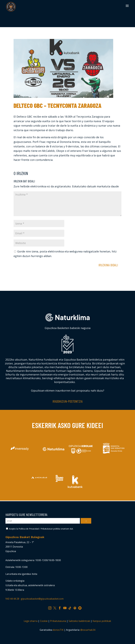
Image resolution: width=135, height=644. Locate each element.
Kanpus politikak (102, 621)
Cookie (44, 621)
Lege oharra (31, 621)
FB (61, 607)
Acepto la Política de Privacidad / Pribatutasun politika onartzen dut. (40, 529)
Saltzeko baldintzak (79, 621)
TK (71, 607)
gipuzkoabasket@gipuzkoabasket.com (42, 599)
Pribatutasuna (58, 621)
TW (56, 607)
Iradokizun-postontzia (67, 401)
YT (66, 607)
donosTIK (58, 630)
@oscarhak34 (88, 630)
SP (76, 607)
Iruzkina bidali (108, 265)
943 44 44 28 (12, 599)
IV (81, 607)
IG (51, 607)
